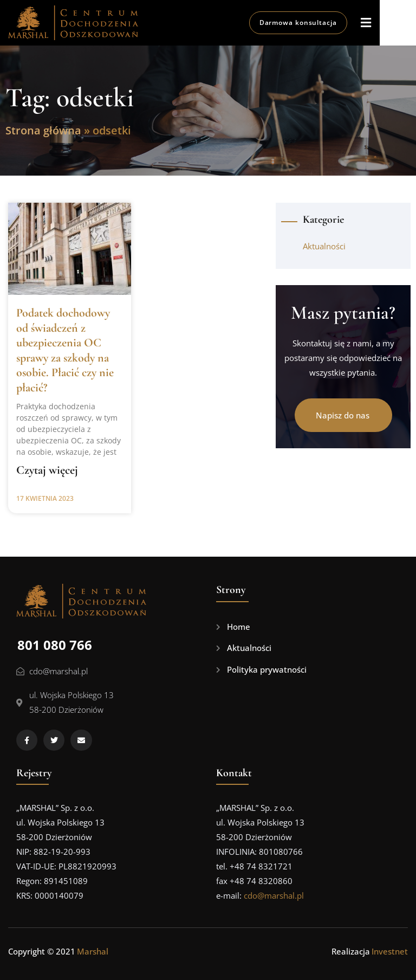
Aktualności (324, 246)
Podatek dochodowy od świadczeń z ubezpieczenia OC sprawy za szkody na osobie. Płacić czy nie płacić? (65, 350)
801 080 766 (55, 645)
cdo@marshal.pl (274, 895)
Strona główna (43, 130)
